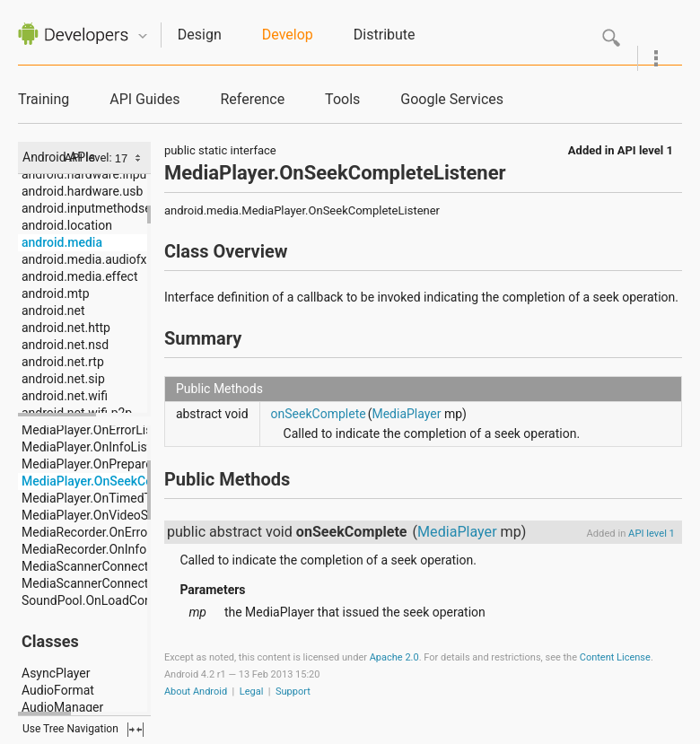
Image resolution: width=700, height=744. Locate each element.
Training (44, 99)
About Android (196, 691)
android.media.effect (79, 276)
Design (200, 35)
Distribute (385, 35)
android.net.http (66, 328)
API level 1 (645, 150)
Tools (342, 99)
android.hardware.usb (82, 191)
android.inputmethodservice (100, 208)
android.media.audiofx (84, 259)
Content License (615, 657)
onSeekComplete (319, 414)
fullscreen (136, 730)
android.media (62, 242)
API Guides (144, 99)
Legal (252, 691)
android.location (67, 225)
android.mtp (56, 293)
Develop (288, 35)
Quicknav (143, 36)
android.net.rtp (63, 362)
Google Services (452, 99)
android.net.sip (63, 379)
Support (293, 691)
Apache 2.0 (394, 657)
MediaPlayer (406, 414)
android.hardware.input (86, 174)
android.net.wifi (65, 396)
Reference (252, 99)
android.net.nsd (65, 345)
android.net (53, 311)
